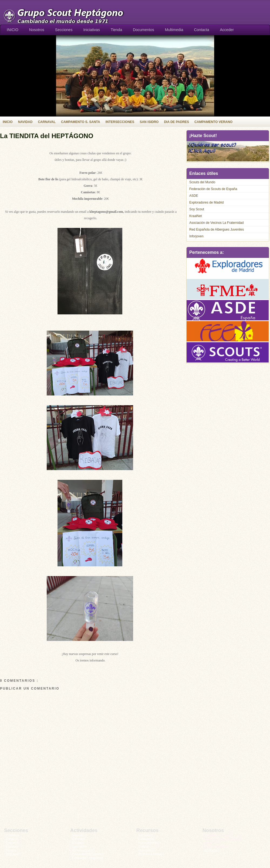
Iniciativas (91, 30)
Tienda (116, 30)
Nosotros (37, 30)
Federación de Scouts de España (213, 189)
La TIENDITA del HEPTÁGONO (47, 136)
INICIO (13, 30)
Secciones (64, 30)
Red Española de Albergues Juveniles (217, 230)
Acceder (227, 30)
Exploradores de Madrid (206, 202)
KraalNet (196, 216)
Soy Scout (197, 209)
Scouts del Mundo (202, 182)
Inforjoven (196, 236)
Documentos (144, 30)
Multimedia (174, 30)
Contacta (201, 30)
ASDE (194, 196)
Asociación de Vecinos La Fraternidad (216, 223)
